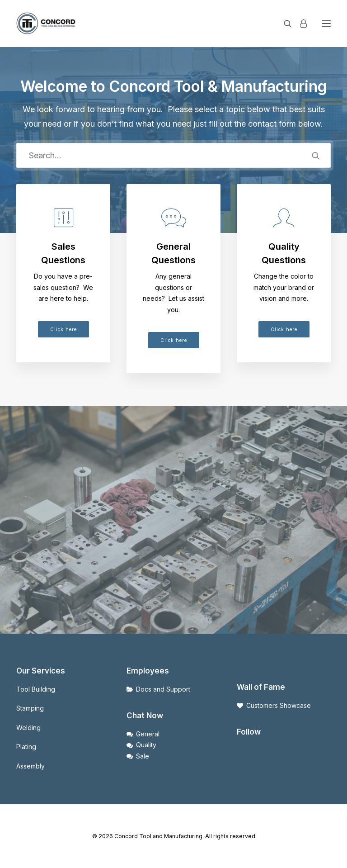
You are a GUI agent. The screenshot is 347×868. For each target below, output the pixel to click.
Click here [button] (63, 329)
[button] (326, 24)
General (148, 734)
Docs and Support (163, 689)
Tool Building (36, 689)
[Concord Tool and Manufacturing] (47, 24)
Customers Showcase (279, 705)
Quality (146, 745)
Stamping (30, 708)
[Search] (284, 24)
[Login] (299, 24)
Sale (143, 756)
